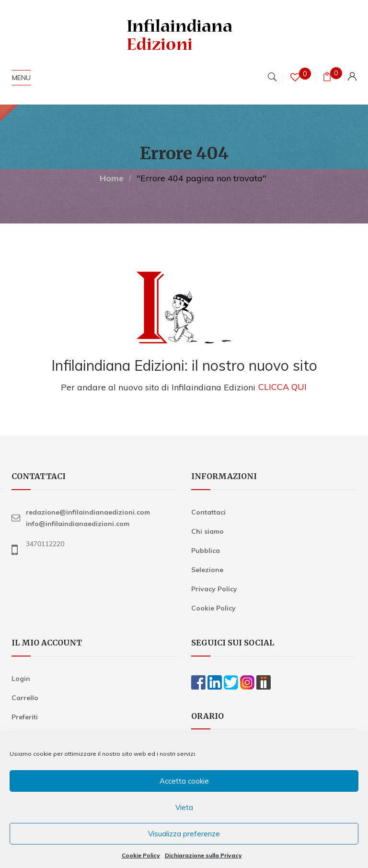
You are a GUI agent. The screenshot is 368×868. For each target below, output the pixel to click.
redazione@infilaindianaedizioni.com (88, 512)
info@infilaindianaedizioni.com (78, 524)
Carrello (25, 698)
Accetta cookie (184, 781)
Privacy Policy (214, 589)
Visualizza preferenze (184, 834)
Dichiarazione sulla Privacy (203, 855)
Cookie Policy (141, 855)
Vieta (184, 807)
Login (21, 679)
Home (112, 178)
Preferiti (25, 717)
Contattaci (208, 512)
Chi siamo (207, 531)
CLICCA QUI (282, 387)
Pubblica (206, 551)
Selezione (207, 570)
